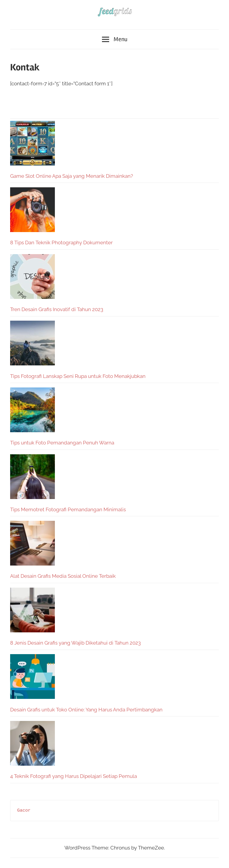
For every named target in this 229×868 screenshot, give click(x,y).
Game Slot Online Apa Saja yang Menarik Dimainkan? (72, 176)
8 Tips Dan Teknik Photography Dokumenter (61, 243)
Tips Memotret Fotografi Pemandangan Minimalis (68, 509)
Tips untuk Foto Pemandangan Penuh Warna (62, 443)
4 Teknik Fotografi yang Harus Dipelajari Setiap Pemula (74, 776)
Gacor (24, 811)
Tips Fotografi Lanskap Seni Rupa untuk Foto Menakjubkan (78, 376)
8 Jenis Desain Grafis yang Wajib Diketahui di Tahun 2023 (75, 643)
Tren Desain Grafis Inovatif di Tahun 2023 (57, 309)
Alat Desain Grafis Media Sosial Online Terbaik (63, 576)
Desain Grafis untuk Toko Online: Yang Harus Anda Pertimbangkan (86, 710)
